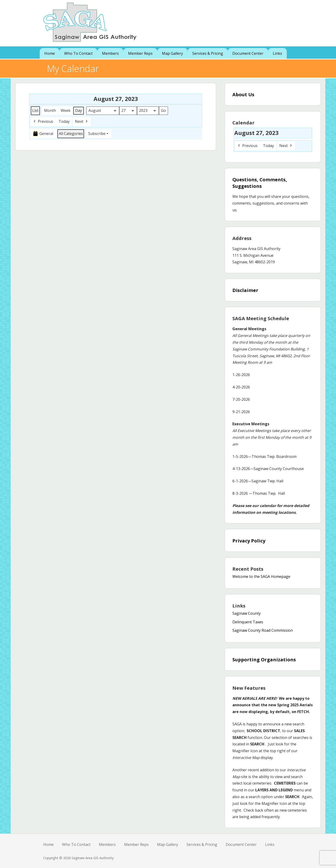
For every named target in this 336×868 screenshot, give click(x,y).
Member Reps (140, 53)
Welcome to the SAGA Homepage (261, 576)
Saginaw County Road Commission (263, 630)
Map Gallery (172, 53)
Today (64, 121)
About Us (243, 94)
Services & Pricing (208, 53)
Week (66, 110)
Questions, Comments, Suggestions (260, 183)
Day (79, 110)
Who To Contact (78, 53)
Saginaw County (247, 613)
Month (50, 110)
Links (277, 53)
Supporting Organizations (264, 660)
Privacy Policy (249, 541)
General (43, 134)
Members (110, 53)
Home (50, 53)
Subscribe (99, 134)
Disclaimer (245, 290)
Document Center (248, 53)
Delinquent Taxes (248, 622)
